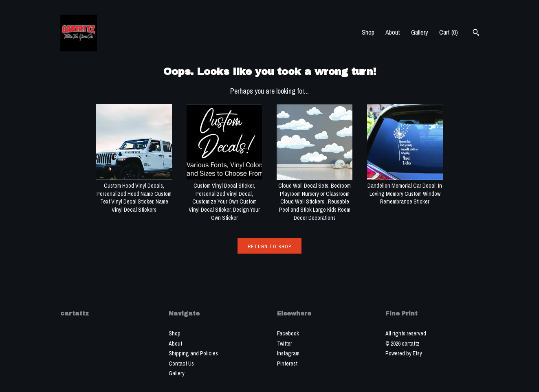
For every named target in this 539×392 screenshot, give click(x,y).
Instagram (288, 353)
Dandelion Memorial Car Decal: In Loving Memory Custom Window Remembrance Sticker (405, 190)
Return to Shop (269, 247)
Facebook (288, 333)
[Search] (476, 33)
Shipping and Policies (193, 353)
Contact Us (181, 364)
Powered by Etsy (404, 353)
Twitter (285, 344)
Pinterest (287, 364)
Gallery (420, 32)
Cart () (449, 32)
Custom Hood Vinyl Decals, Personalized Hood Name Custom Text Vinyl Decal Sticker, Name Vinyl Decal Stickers (134, 194)
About (393, 32)
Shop (368, 32)
